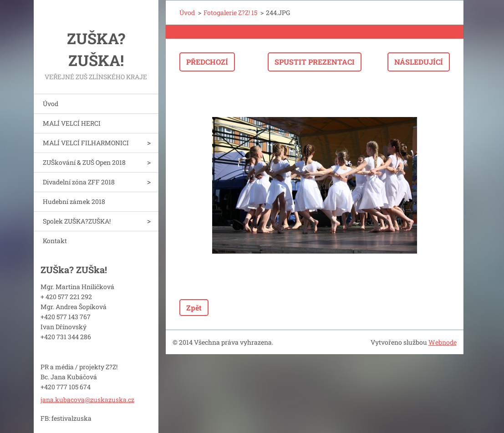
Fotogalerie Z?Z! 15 (230, 13)
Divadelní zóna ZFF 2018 (79, 182)
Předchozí (207, 62)
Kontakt (55, 241)
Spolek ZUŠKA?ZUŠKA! (77, 221)
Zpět (194, 308)
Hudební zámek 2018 (74, 201)
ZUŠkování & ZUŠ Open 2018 (84, 162)
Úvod (51, 104)
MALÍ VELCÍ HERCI (72, 123)
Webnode (443, 342)
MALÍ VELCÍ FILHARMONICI (86, 143)
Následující (419, 62)
